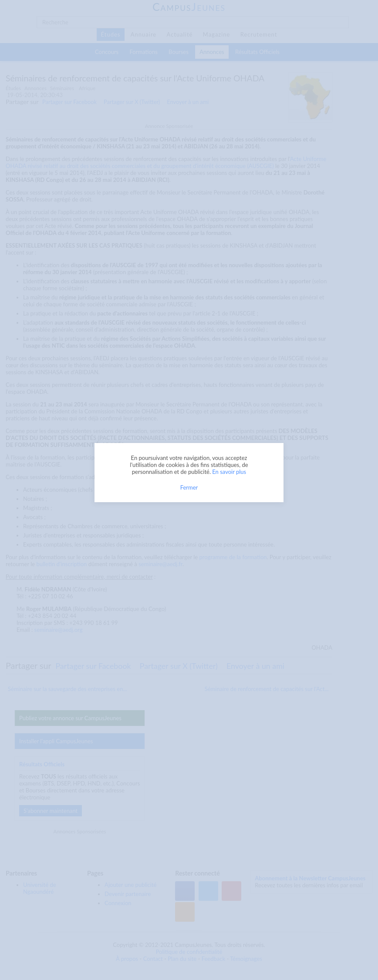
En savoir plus (229, 472)
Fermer (189, 487)
